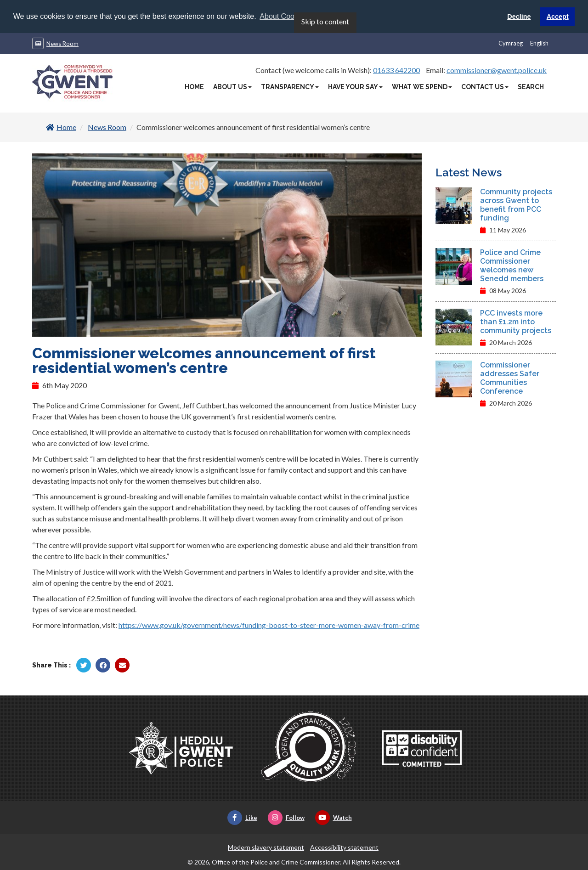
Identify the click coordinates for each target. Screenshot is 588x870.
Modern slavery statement (266, 847)
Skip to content (325, 21)
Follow (286, 818)
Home (194, 86)
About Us (232, 86)
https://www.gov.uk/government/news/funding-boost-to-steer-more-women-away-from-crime (269, 625)
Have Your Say (355, 86)
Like (242, 818)
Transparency (290, 86)
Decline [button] (519, 17)
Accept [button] (558, 17)
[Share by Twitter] (84, 665)
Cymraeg (511, 43)
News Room (62, 43)
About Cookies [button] (283, 16)
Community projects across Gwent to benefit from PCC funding (516, 204)
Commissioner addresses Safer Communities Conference (510, 378)
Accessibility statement (344, 847)
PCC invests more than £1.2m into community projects (516, 321)
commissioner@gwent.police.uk (497, 70)
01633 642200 (396, 70)
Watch (334, 818)
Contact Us (485, 86)
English (539, 43)
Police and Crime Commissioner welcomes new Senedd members (512, 265)
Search (531, 86)
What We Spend (422, 86)
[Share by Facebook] (103, 665)
